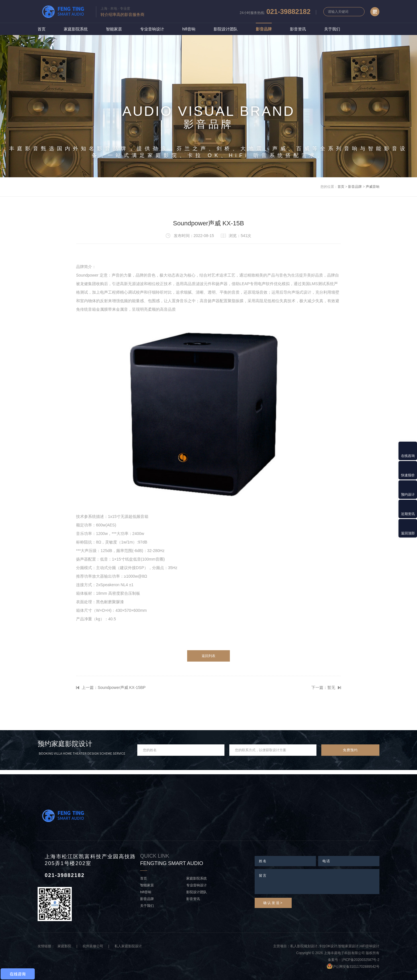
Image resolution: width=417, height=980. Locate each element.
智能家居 (114, 29)
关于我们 (332, 29)
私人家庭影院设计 (128, 946)
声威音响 (373, 187)
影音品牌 (264, 29)
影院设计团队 (226, 29)
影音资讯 (298, 29)
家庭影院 (64, 946)
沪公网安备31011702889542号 (356, 967)
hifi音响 (189, 29)
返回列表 (208, 656)
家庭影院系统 (76, 29)
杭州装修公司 (93, 946)
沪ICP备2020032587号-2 (360, 960)
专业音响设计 (152, 29)
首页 (42, 29)
